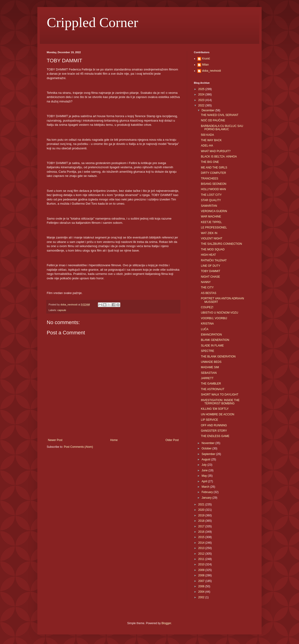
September (209, 454)
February (208, 492)
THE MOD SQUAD (213, 249)
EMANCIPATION (211, 335)
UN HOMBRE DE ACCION (218, 414)
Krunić (206, 59)
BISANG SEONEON (214, 184)
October (207, 448)
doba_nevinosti (212, 71)
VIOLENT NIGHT (212, 238)
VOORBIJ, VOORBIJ (214, 318)
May (205, 476)
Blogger (166, 623)
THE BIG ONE (210, 162)
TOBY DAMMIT (211, 271)
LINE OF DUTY (211, 266)
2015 (202, 537)
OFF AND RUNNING (214, 425)
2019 (202, 515)
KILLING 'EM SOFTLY (215, 409)
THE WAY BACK (211, 140)
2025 (202, 89)
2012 (202, 554)
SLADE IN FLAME (212, 346)
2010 (202, 564)
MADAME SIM (210, 367)
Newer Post (55, 440)
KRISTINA (207, 324)
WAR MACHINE (211, 217)
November (208, 443)
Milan (205, 65)
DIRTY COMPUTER (214, 173)
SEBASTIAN (209, 373)
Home (114, 440)
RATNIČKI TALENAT (214, 260)
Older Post (172, 440)
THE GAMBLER (211, 384)
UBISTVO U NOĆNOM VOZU (219, 313)
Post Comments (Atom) (78, 447)
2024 (202, 94)
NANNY (206, 282)
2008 (202, 575)
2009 (202, 570)
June (205, 470)
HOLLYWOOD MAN (213, 189)
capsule (62, 310)
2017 (202, 526)
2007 (202, 581)
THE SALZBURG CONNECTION (221, 244)
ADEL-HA (207, 146)
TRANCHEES (210, 178)
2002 (202, 597)
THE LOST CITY (211, 195)
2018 (202, 521)
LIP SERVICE (210, 420)
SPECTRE (208, 351)
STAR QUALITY (211, 200)
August (206, 459)
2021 (202, 504)
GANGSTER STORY (214, 431)
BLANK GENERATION (215, 340)
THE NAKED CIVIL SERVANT (220, 115)
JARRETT (207, 378)
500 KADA (207, 135)
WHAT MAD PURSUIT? (216, 151)
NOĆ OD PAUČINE (213, 120)
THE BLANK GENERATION (218, 357)
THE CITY (207, 287)
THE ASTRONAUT (213, 389)
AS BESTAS (209, 293)
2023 (202, 100)
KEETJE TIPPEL (211, 222)
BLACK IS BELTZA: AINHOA (219, 157)
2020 (202, 510)
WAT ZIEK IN (209, 233)
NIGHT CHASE (210, 277)
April (205, 481)
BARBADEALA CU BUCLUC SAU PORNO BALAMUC (222, 128)
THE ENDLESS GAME (215, 436)
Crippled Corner (93, 22)
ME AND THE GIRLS (214, 168)
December (208, 110)
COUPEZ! (207, 307)
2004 (202, 592)
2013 (202, 548)
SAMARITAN (209, 206)
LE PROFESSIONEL (214, 227)
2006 (202, 586)
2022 (202, 105)
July (205, 465)
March (206, 487)
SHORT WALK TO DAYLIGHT (220, 395)
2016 (202, 532)
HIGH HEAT (208, 255)
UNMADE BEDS (211, 362)
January (207, 498)
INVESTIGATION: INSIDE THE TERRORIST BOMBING (220, 402)
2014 (202, 543)
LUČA (205, 329)
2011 (202, 559)
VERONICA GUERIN (214, 211)
